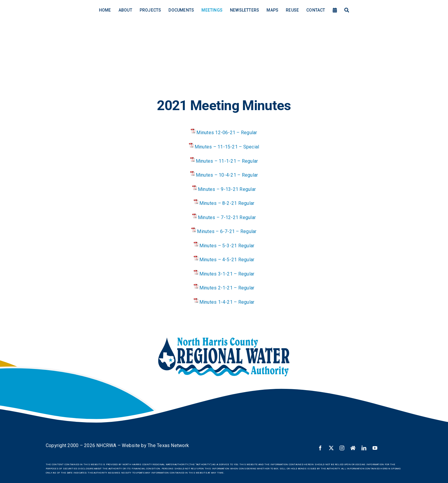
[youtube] (375, 448)
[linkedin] (364, 448)
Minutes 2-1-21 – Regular (227, 288)
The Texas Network (168, 445)
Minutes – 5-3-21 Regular (227, 246)
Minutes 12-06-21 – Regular (227, 133)
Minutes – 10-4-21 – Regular (227, 175)
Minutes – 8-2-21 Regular (227, 203)
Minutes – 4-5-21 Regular (227, 260)
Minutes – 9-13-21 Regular (227, 189)
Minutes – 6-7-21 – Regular (227, 231)
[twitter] (331, 448)
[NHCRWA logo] (224, 338)
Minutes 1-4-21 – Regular (227, 302)
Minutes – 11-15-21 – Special (227, 147)
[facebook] (320, 448)
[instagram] (342, 448)
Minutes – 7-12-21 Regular (227, 217)
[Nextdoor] (353, 448)
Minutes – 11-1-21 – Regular (227, 161)
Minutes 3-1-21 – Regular (227, 274)
